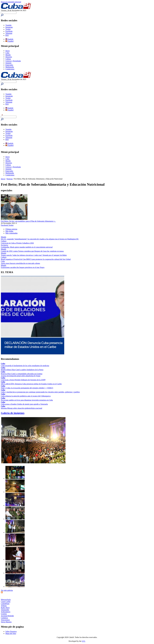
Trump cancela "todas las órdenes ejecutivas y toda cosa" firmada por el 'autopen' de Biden (34, 255)
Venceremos (5, 620)
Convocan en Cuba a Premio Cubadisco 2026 (17, 243)
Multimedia (10, 67)
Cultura (8, 59)
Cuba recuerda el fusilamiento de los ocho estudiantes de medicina (25, 366)
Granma (4, 614)
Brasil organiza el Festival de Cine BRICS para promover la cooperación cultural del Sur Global (36, 259)
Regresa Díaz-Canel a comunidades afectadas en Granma (22, 374)
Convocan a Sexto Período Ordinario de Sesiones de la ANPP (23, 380)
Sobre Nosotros (11, 631)
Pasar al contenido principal (11, 2)
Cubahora (4, 618)
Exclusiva (4, 245)
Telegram (9, 33)
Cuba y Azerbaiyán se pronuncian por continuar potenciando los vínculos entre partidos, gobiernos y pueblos (40, 392)
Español (9, 41)
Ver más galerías (7, 590)
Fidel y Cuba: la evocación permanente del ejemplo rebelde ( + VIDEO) (27, 388)
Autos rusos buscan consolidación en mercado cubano (20, 263)
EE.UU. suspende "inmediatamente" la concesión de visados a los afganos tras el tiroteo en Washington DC (40, 239)
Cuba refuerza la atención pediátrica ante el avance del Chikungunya (26, 396)
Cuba (7, 53)
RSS (7, 35)
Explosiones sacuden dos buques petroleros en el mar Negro (23, 267)
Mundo (8, 55)
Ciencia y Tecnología (13, 61)
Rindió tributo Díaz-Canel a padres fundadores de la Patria (22, 370)
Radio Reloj (5, 608)
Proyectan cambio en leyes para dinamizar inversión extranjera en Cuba (27, 400)
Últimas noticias (11, 229)
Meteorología (6, 600)
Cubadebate (5, 604)
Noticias (10, 179)
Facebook (9, 31)
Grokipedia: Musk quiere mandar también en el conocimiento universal (27, 247)
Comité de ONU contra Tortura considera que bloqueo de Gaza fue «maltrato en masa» (32, 251)
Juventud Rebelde (7, 616)
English (9, 39)
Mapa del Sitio (11, 633)
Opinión (8, 63)
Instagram (9, 27)
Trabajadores (6, 612)
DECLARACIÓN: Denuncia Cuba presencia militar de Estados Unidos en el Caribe (31, 384)
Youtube (8, 25)
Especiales (9, 65)
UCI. (84, 641)
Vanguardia (5, 610)
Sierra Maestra (6, 622)
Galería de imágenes (13, 413)
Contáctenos (10, 69)
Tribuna (4, 606)
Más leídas (9, 231)
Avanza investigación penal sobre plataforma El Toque (21, 376)
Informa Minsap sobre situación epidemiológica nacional (22, 408)
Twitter (8, 29)
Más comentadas (11, 233)
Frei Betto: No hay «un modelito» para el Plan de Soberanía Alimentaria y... (28, 221)
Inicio (8, 51)
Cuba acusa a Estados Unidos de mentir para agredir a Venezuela (24, 404)
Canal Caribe (6, 602)
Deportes (9, 57)
